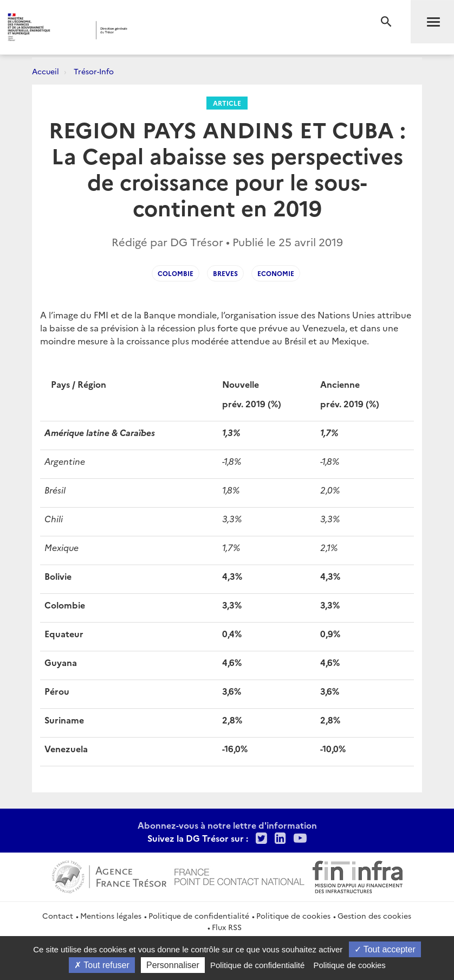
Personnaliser (173, 965)
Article (227, 103)
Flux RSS (227, 927)
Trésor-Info (94, 71)
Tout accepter (385, 949)
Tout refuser (102, 965)
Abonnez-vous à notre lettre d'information (227, 825)
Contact (58, 915)
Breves (225, 273)
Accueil (46, 71)
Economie (276, 273)
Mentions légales (111, 915)
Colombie (176, 273)
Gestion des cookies (374, 915)
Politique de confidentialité (199, 915)
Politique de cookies (293, 915)
